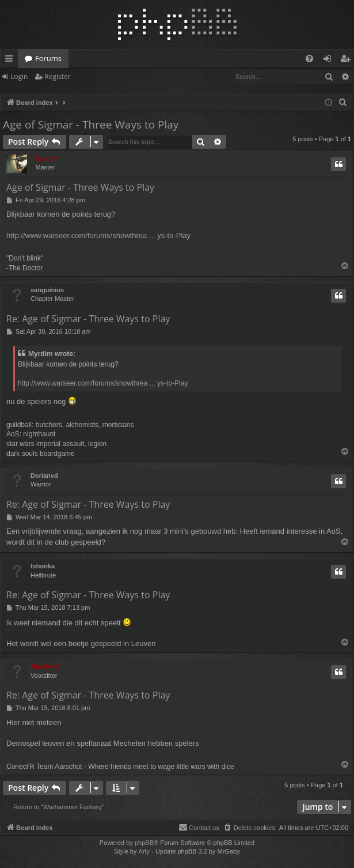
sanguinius (47, 290)
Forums (48, 58)
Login (19, 76)
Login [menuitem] (330, 61)
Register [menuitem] (348, 61)
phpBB (144, 843)
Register (57, 76)
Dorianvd (44, 475)
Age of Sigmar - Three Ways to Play (91, 124)
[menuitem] (309, 59)
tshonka (43, 566)
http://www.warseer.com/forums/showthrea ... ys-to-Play (98, 235)
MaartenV (45, 666)
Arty (144, 851)
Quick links (11, 61)
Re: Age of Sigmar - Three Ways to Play (88, 319)
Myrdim (47, 158)
